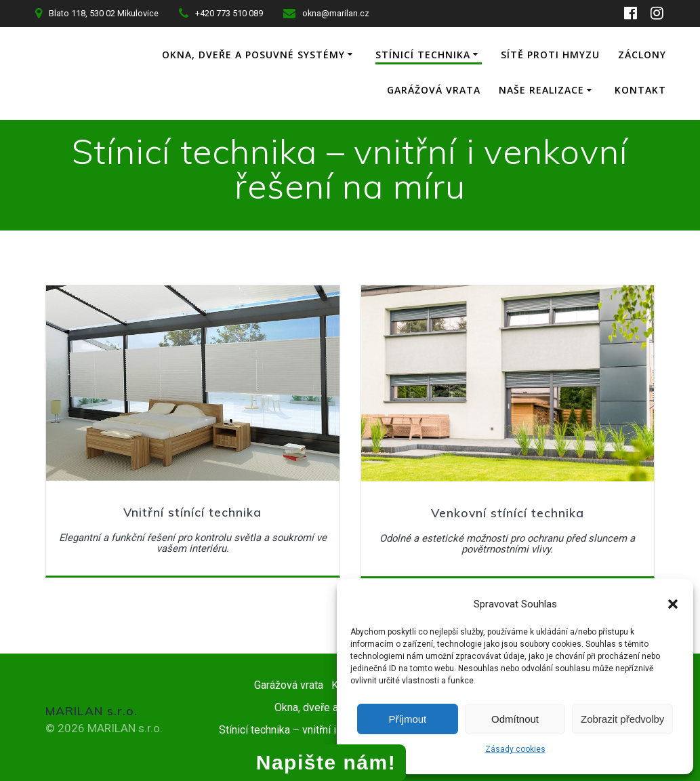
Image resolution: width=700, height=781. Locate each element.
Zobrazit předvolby (622, 719)
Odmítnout (515, 719)
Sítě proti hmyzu (617, 55)
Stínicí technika (489, 55)
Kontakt (640, 90)
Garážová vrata (434, 90)
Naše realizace (541, 90)
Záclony (344, 90)
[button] (673, 604)
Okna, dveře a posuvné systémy (320, 55)
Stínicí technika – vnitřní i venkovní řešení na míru (332, 729)
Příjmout (407, 719)
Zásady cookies (515, 749)
